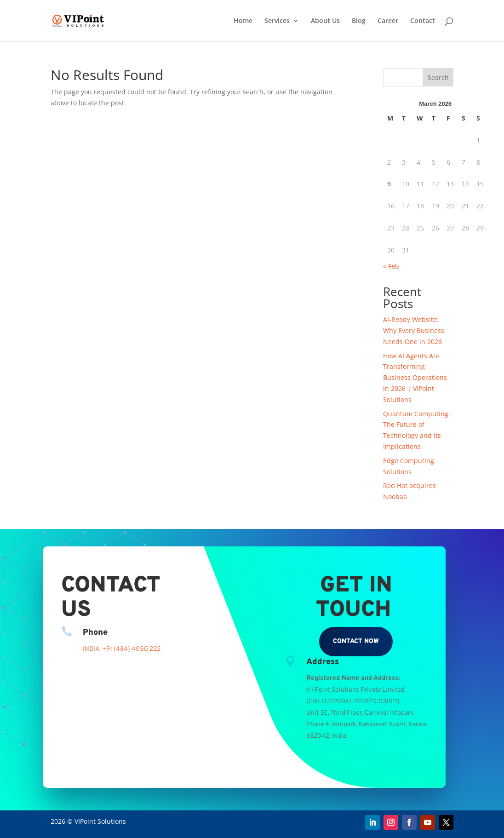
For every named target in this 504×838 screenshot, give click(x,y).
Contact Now (356, 641)
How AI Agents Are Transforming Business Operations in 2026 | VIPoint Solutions (415, 378)
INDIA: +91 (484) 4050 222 (122, 649)
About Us (325, 21)
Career (388, 21)
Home (243, 21)
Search (438, 77)
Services (277, 21)
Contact (423, 21)
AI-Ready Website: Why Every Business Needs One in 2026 (414, 330)
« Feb (391, 266)
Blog (359, 21)
